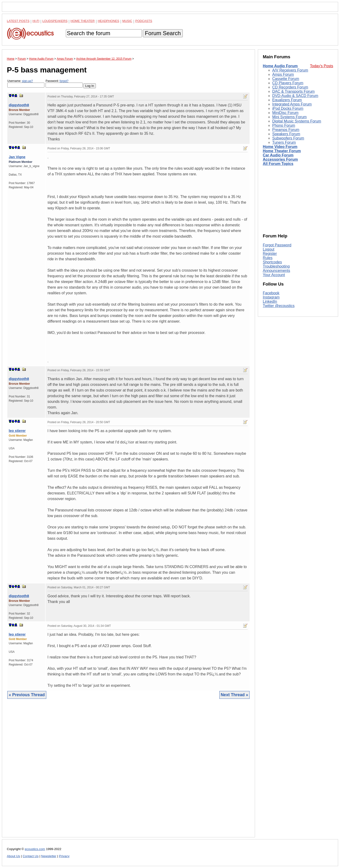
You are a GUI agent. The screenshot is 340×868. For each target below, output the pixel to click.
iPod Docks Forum (288, 108)
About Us (13, 856)
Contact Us (31, 856)
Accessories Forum (280, 159)
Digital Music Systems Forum (297, 121)
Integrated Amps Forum (292, 104)
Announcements (276, 271)
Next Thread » (234, 695)
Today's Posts (322, 66)
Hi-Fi (36, 21)
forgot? (64, 81)
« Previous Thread (27, 695)
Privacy (64, 856)
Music (127, 21)
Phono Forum (284, 125)
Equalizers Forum (287, 100)
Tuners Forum (284, 142)
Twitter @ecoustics (279, 306)
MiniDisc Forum (285, 113)
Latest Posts (18, 21)
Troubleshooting (276, 266)
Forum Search (163, 33)
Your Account (274, 275)
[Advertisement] (128, 772)
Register (270, 254)
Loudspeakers (55, 21)
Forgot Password (277, 245)
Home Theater (83, 21)
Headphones (108, 21)
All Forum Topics (278, 164)
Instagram (271, 297)
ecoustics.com (35, 849)
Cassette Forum (286, 79)
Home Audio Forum (280, 66)
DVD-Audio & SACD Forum (295, 96)
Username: (26, 83)
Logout (269, 249)
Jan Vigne (17, 157)
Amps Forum (283, 74)
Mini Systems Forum (289, 117)
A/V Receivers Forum (290, 70)
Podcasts (144, 21)
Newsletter (49, 856)
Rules (268, 258)
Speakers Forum (286, 134)
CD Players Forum (288, 83)
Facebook (271, 293)
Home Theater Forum (282, 151)
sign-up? (27, 81)
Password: (64, 83)
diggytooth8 (19, 105)
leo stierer (17, 431)
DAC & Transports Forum (293, 91)
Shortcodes (272, 262)
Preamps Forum (286, 130)
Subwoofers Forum (288, 138)
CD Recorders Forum (290, 87)
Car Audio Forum (278, 155)
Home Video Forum (280, 147)
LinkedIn (270, 301)
